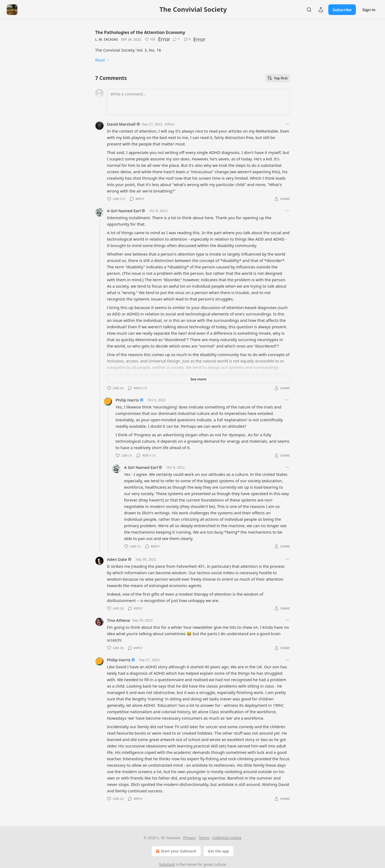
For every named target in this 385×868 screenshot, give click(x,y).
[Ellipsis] (287, 124)
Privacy (189, 838)
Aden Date (117, 559)
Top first (278, 78)
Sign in (369, 10)
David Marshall (121, 124)
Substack (167, 864)
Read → (102, 60)
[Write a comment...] (198, 102)
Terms (204, 838)
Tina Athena (118, 620)
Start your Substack (176, 851)
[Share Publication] (321, 10)
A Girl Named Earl (124, 211)
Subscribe (342, 10)
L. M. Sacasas (107, 39)
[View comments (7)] (176, 39)
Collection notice (227, 838)
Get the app (218, 851)
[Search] (309, 10)
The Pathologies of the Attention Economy (140, 32)
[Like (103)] (150, 39)
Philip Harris (127, 400)
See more (198, 379)
